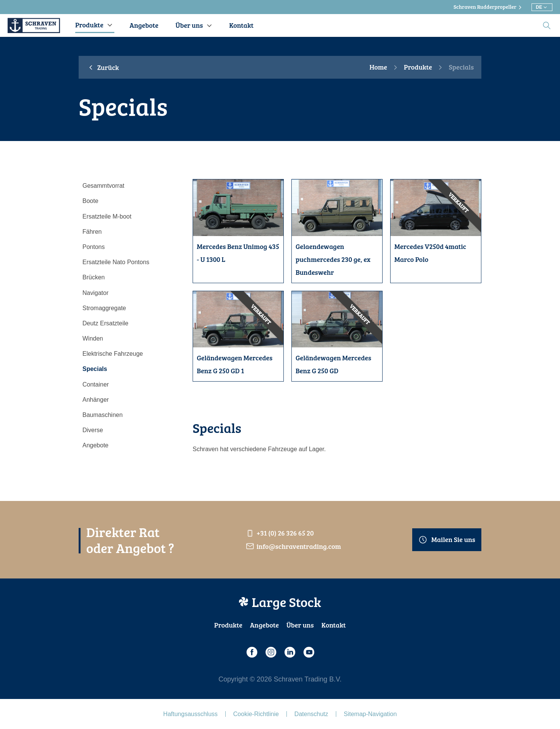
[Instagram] (271, 652)
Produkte (418, 67)
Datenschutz (311, 714)
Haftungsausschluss (191, 714)
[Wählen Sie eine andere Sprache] (542, 7)
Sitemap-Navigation (370, 714)
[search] (547, 25)
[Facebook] (252, 652)
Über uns (300, 625)
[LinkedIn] (289, 652)
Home (378, 67)
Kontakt (334, 625)
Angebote (264, 625)
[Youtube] (308, 652)
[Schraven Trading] (34, 25)
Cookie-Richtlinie (256, 714)
